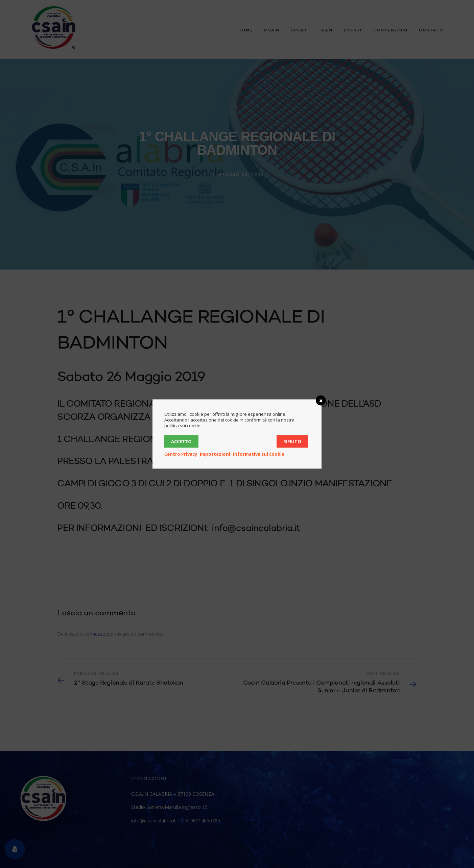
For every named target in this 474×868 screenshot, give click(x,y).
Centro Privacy (181, 454)
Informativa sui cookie (259, 454)
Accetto (181, 441)
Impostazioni (215, 454)
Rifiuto (292, 441)
